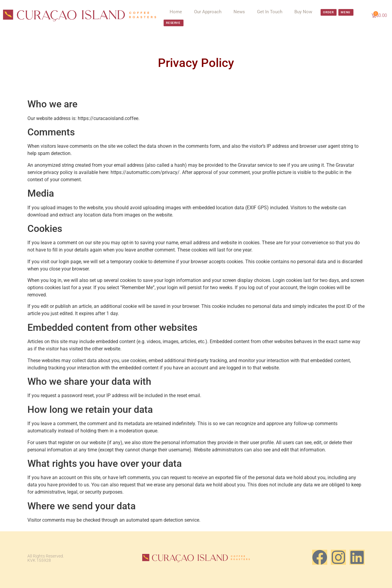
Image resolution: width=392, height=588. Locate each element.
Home (176, 12)
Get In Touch (270, 12)
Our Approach (208, 12)
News (239, 12)
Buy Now (303, 12)
